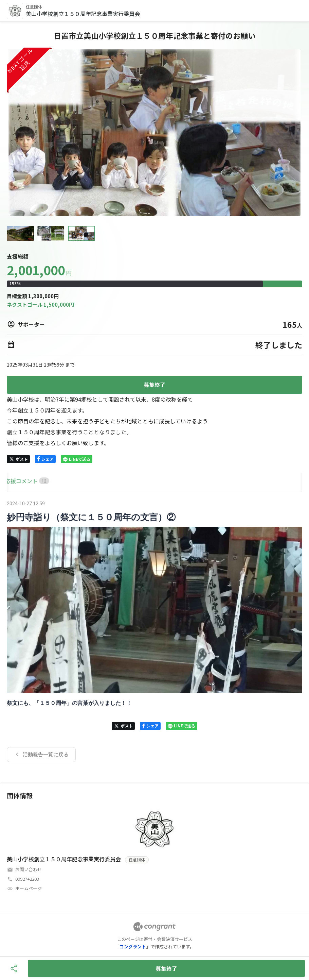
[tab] (15, 481)
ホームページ (29, 888)
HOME (15, 481)
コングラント (133, 947)
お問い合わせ (29, 869)
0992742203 (27, 879)
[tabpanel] (154, 630)
